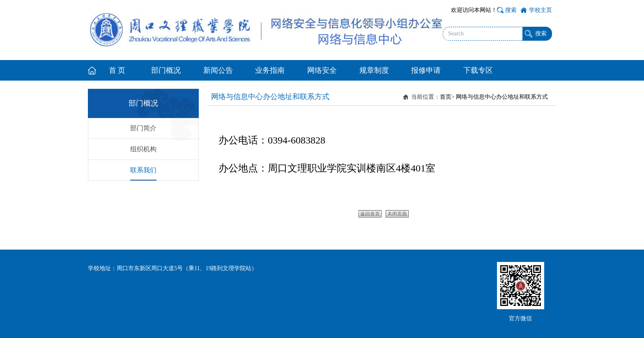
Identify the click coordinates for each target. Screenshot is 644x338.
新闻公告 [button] (218, 70)
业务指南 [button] (270, 70)
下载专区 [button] (478, 70)
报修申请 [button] (426, 70)
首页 (446, 97)
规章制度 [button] (374, 70)
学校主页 (540, 10)
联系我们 (143, 170)
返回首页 (370, 214)
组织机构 (143, 149)
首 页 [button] (117, 70)
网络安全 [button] (322, 70)
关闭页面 (397, 214)
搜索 (511, 10)
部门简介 (143, 128)
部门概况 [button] (166, 70)
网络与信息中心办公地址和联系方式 (502, 97)
